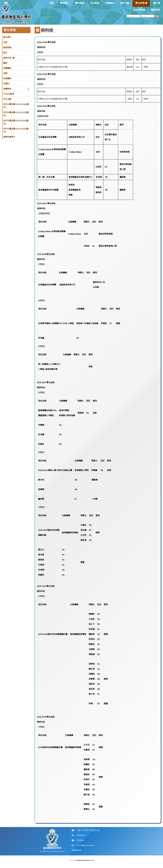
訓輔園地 (110, 3)
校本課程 (95, 4)
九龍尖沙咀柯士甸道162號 (88, 838)
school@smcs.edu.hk (85, 853)
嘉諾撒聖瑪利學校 (16, 17)
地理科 (6, 84)
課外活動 (125, 4)
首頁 (52, 3)
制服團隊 (7, 78)
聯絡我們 (156, 10)
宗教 (5, 42)
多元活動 (7, 99)
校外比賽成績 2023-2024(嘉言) (16, 106)
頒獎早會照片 (9, 137)
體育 (5, 63)
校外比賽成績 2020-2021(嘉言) (16, 122)
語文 (5, 53)
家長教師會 (139, 10)
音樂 (5, 73)
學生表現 (140, 4)
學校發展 (80, 3)
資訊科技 (7, 58)
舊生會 (157, 3)
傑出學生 (7, 37)
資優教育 (7, 89)
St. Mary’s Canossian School (16, 21)
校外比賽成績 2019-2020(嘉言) (16, 130)
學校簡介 (65, 4)
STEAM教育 (9, 94)
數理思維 (7, 48)
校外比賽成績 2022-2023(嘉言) (16, 114)
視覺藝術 (7, 68)
